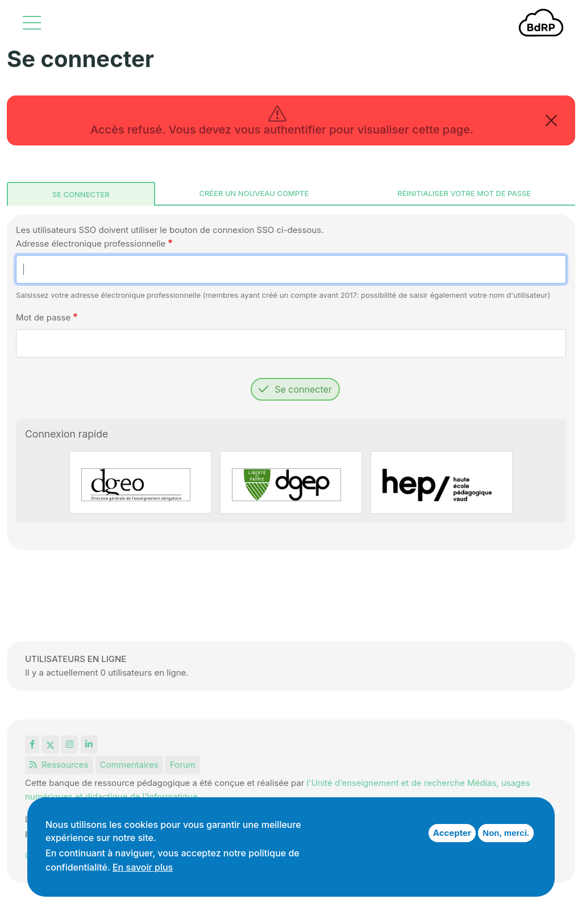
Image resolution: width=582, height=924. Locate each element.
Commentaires (129, 765)
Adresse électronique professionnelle (91, 244)
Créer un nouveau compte (254, 193)
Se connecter (81, 194)
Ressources (59, 765)
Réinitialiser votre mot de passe (464, 193)
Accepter (452, 833)
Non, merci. (506, 833)
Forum (183, 765)
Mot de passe (43, 317)
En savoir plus (143, 867)
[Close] (551, 120)
